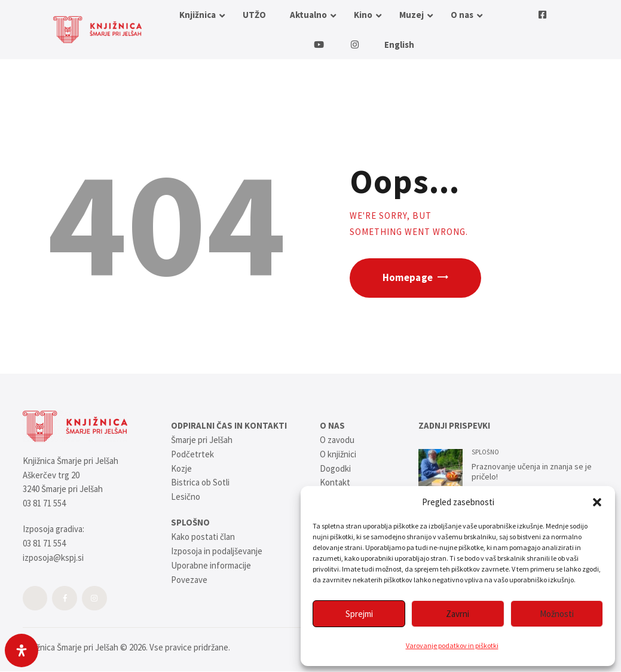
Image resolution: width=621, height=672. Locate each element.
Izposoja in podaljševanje (217, 551)
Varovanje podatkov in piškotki (452, 645)
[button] (597, 502)
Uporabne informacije (211, 565)
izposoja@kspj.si (53, 558)
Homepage (408, 278)
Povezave (189, 580)
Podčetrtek (192, 454)
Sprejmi (359, 614)
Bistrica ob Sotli (200, 482)
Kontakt (335, 482)
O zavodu (337, 440)
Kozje (181, 468)
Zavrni (458, 614)
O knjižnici (338, 454)
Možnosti (557, 614)
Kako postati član (203, 537)
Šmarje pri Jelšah (202, 440)
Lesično (186, 497)
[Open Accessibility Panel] (22, 650)
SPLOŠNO (485, 452)
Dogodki (335, 468)
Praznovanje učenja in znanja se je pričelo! (532, 472)
